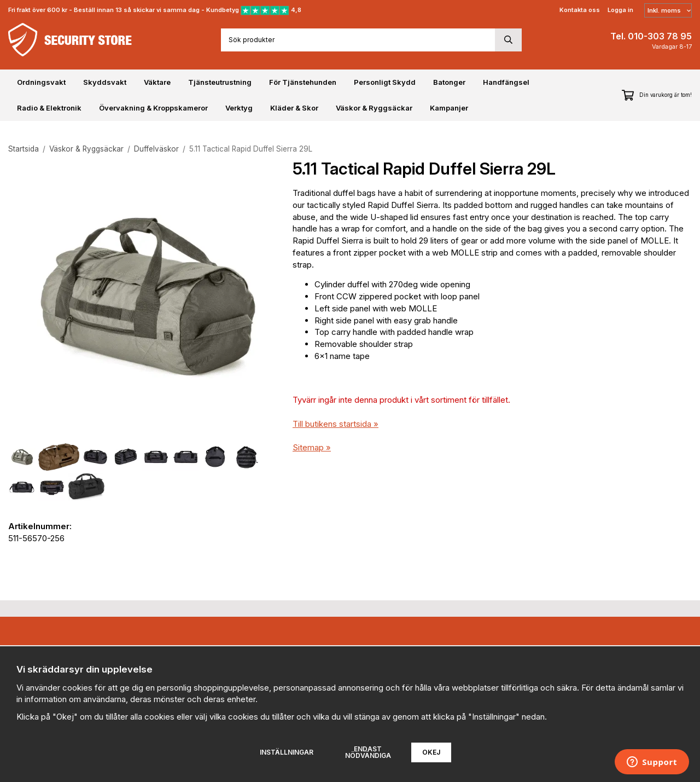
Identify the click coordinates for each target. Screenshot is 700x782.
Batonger (449, 82)
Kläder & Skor (294, 108)
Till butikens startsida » (336, 424)
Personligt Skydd (385, 82)
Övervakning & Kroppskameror (153, 108)
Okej (431, 752)
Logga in (620, 10)
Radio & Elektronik (49, 108)
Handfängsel (506, 82)
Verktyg (239, 108)
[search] (508, 40)
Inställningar (287, 752)
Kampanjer (449, 108)
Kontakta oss (580, 10)
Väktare (157, 82)
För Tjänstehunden (303, 82)
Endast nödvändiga (368, 752)
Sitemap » (312, 447)
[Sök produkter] (358, 40)
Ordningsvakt (41, 82)
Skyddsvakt (105, 82)
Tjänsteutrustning (220, 82)
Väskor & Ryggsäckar (374, 108)
